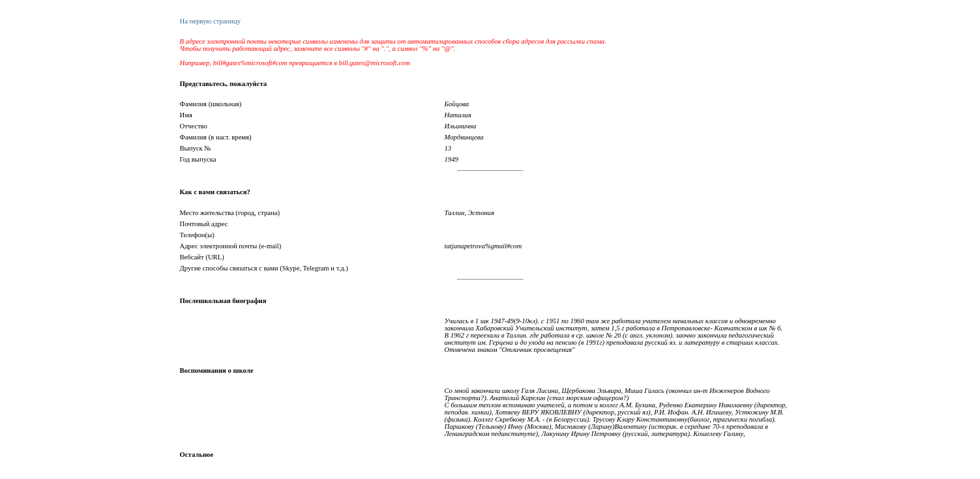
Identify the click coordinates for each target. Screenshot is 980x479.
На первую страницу (210, 21)
